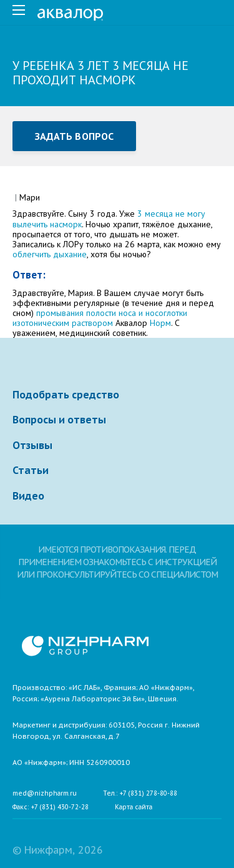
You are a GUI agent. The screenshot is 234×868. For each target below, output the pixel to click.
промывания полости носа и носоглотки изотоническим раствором (100, 318)
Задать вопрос (74, 136)
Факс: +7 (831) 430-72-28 (51, 807)
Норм (160, 323)
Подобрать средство (66, 395)
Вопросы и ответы (59, 420)
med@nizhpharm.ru (45, 794)
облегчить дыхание (50, 254)
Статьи (31, 470)
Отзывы (32, 445)
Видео (28, 496)
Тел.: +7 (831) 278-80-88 (140, 794)
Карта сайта (134, 807)
